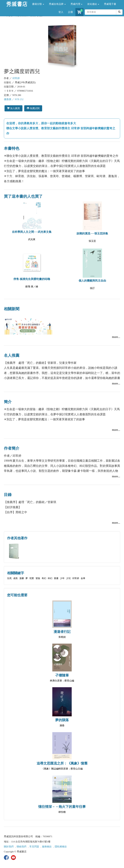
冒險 (38, 578)
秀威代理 (77, 4)
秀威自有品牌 (57, 4)
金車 (83, 578)
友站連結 (93, 4)
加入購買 (13, 108)
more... (116, 337)
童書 (56, 578)
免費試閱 (33, 108)
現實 (32, 578)
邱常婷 (16, 78)
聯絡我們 (21, 847)
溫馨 (22, 578)
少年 (62, 578)
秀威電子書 (110, 4)
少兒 (68, 578)
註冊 (71, 12)
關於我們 (9, 847)
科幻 (50, 578)
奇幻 (44, 578)
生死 (9, 578)
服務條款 (47, 847)
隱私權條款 (61, 847)
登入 (61, 12)
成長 (15, 578)
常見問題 (34, 847)
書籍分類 (38, 4)
